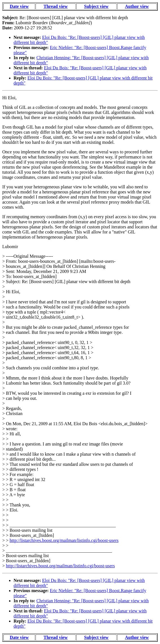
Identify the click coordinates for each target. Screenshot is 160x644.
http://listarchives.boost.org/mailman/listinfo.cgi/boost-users (64, 540)
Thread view (55, 6)
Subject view (96, 6)
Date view (19, 6)
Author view (137, 6)
